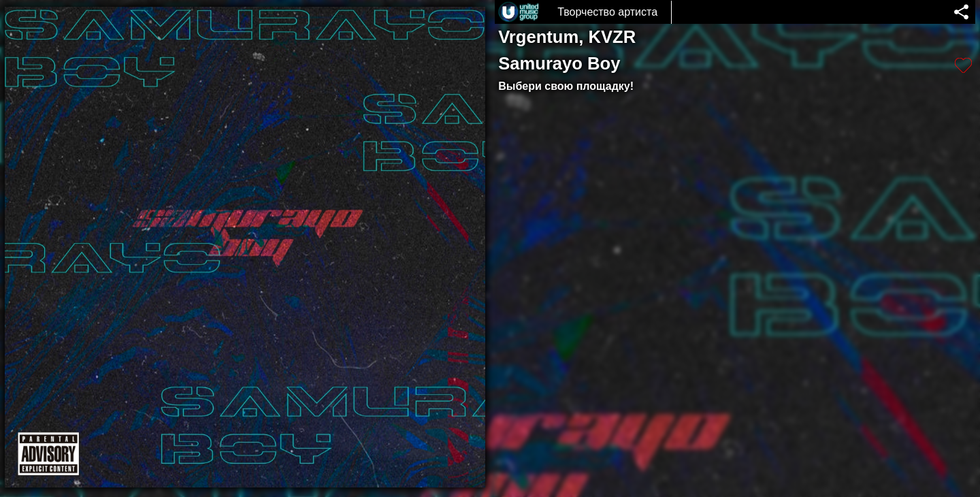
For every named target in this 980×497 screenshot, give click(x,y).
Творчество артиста (607, 12)
